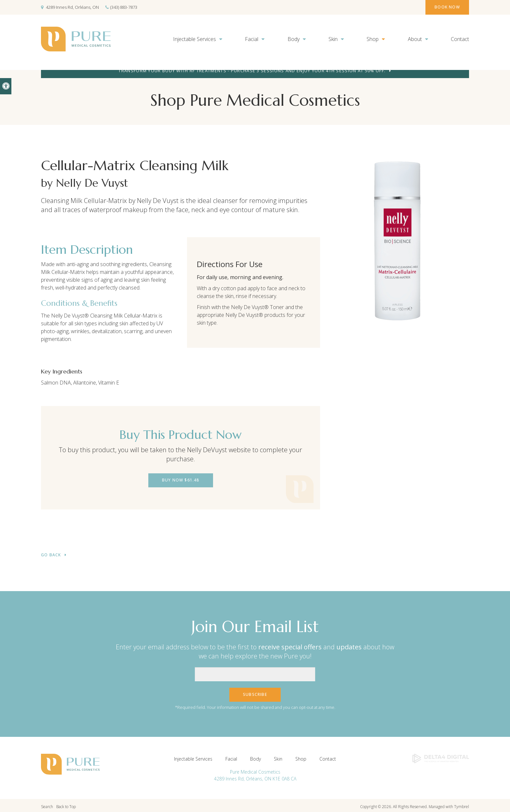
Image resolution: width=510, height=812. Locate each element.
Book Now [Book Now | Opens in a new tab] (443, 7)
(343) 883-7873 (124, 7)
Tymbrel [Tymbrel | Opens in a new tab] (462, 804)
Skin (333, 39)
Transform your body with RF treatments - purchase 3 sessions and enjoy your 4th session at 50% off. (252, 71)
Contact (460, 39)
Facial (252, 39)
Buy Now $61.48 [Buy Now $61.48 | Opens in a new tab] (181, 480)
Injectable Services (195, 39)
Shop (373, 39)
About (415, 39)
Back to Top (66, 804)
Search (47, 804)
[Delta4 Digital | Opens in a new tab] (441, 756)
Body (294, 39)
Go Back (51, 554)
